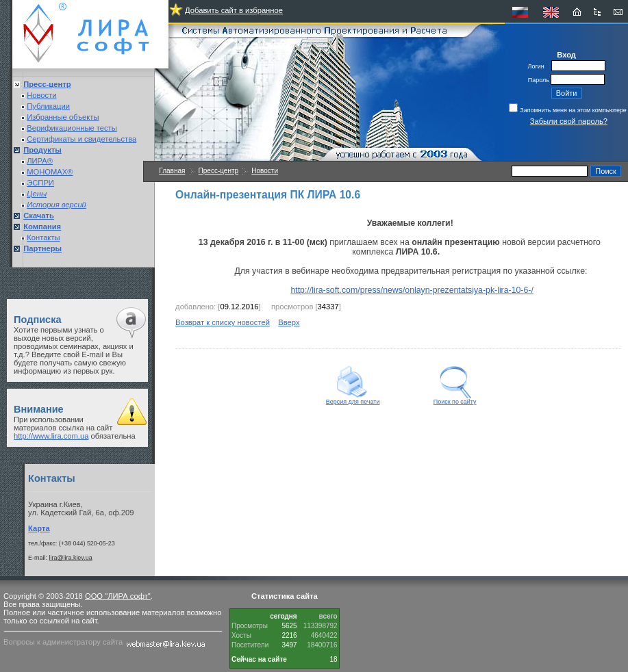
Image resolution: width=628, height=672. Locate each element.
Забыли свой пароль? (569, 121)
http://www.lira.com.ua (51, 436)
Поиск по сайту (455, 399)
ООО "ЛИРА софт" (118, 596)
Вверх (289, 322)
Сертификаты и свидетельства (81, 139)
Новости (41, 95)
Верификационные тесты (72, 128)
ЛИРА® (40, 161)
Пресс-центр (218, 171)
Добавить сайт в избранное (234, 10)
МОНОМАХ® (50, 172)
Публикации (48, 106)
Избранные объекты (63, 117)
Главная (172, 171)
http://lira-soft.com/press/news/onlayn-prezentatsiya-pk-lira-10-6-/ (412, 290)
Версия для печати (353, 399)
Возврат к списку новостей (223, 322)
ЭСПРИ (40, 183)
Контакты (43, 237)
